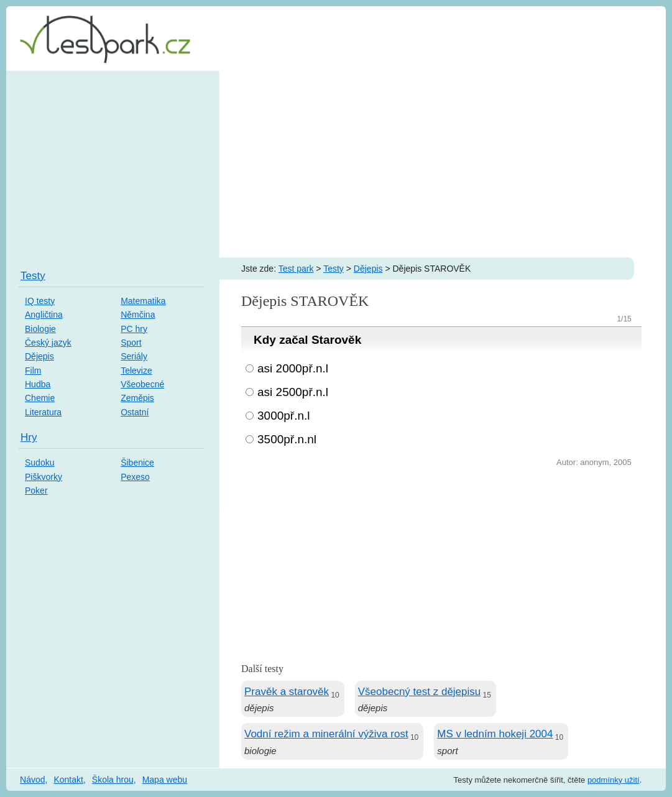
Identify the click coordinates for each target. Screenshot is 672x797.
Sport (131, 343)
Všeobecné (142, 384)
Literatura (43, 412)
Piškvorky (44, 477)
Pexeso (135, 477)
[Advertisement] (336, 164)
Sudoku (39, 463)
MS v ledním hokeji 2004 (495, 734)
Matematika (143, 301)
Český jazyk (48, 343)
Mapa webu (165, 780)
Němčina (138, 315)
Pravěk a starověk (287, 692)
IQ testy (40, 301)
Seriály (134, 356)
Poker (36, 491)
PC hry (134, 329)
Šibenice (137, 463)
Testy (334, 269)
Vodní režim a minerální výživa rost (326, 734)
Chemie (40, 398)
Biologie (40, 329)
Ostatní (135, 412)
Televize (136, 371)
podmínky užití (614, 780)
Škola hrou (113, 780)
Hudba (38, 384)
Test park (296, 269)
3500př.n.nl (287, 439)
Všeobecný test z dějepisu (420, 692)
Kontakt (68, 780)
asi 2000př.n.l (293, 368)
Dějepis (368, 269)
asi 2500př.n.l (293, 392)
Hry (29, 437)
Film (33, 371)
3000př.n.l (284, 416)
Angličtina (44, 315)
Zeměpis (137, 398)
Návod (32, 780)
